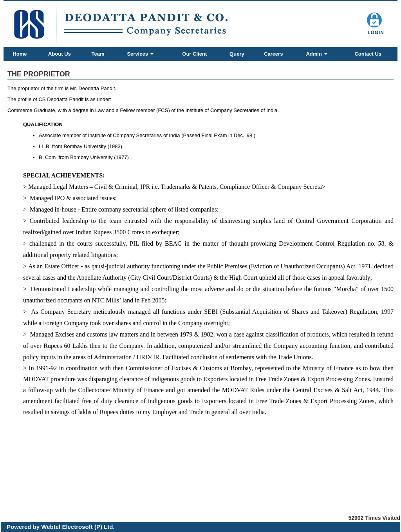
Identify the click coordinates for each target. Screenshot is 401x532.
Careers (273, 54)
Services (140, 54)
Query (237, 54)
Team (98, 54)
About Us (60, 54)
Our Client (194, 54)
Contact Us (368, 54)
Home (20, 54)
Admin (316, 54)
